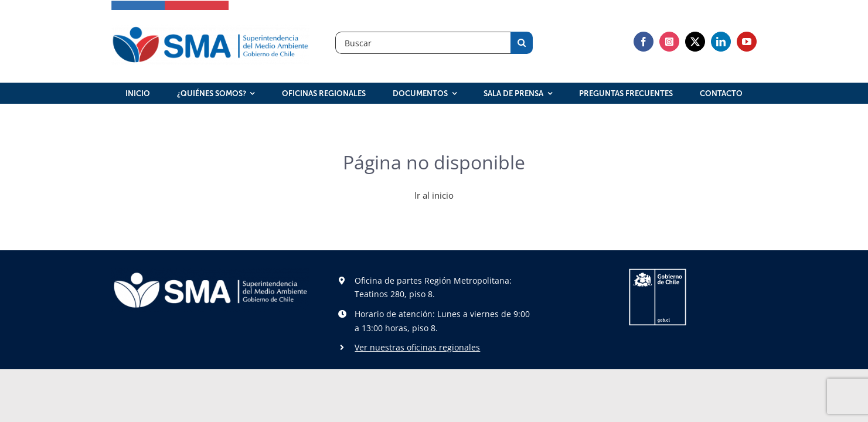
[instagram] (669, 42)
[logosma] (210, 29)
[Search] (522, 43)
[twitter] (695, 42)
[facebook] (644, 42)
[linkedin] (721, 42)
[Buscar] (423, 43)
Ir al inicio (434, 195)
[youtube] (747, 42)
